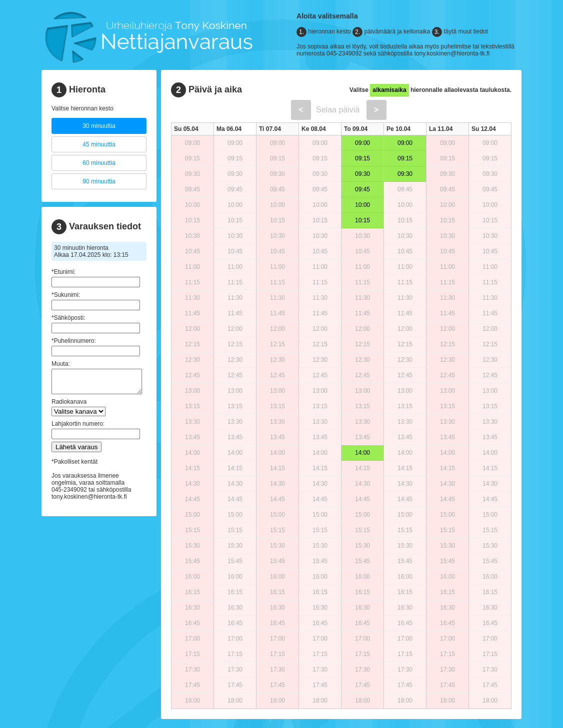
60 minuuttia (99, 163)
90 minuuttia (99, 181)
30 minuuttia (99, 126)
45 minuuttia (99, 144)
